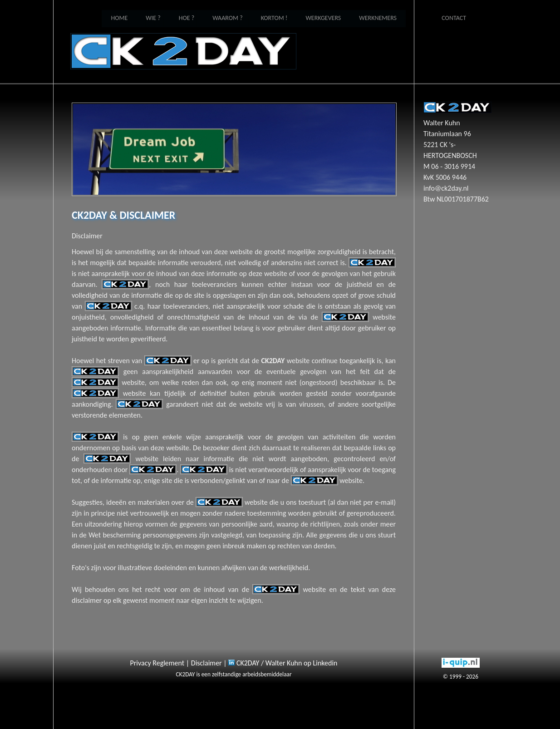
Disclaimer (206, 663)
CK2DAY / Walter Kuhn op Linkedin (283, 663)
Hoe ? (187, 18)
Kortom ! (274, 18)
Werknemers (378, 18)
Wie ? (153, 18)
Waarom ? (227, 18)
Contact (454, 18)
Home (183, 51)
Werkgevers (323, 18)
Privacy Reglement (157, 663)
